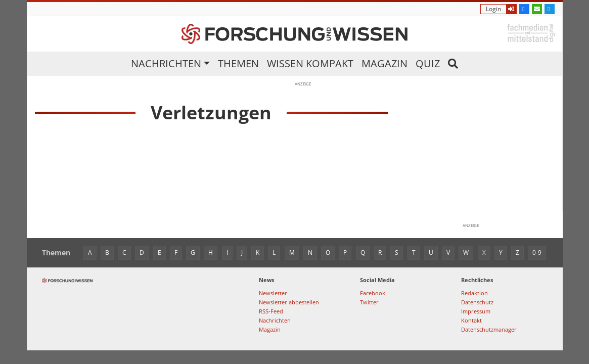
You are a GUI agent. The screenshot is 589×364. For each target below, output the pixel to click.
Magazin (384, 63)
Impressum (476, 311)
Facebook (373, 293)
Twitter (369, 302)
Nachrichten (166, 63)
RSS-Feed (271, 311)
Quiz (428, 63)
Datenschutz (477, 302)
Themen (238, 63)
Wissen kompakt (310, 63)
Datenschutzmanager (489, 329)
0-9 (537, 253)
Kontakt (471, 320)
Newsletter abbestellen (289, 302)
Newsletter (273, 293)
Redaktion (474, 293)
